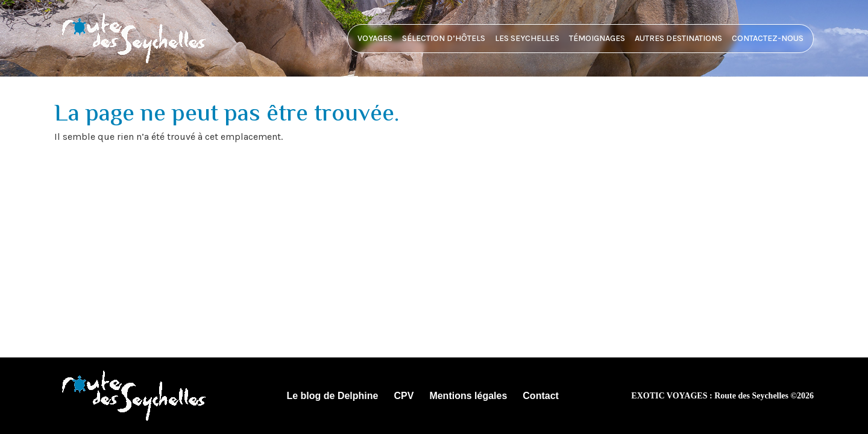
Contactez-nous (768, 38)
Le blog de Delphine (332, 396)
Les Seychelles (527, 38)
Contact (541, 396)
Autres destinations (678, 38)
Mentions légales (468, 396)
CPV (404, 396)
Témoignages (597, 38)
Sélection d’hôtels (444, 38)
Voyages (375, 38)
